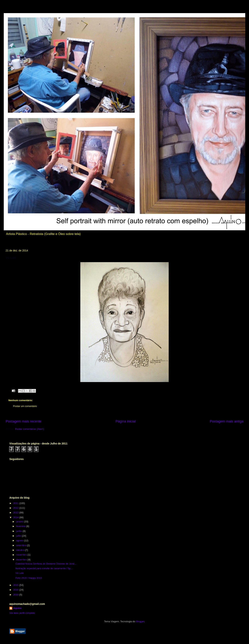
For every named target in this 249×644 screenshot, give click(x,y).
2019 (16, 595)
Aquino (17, 608)
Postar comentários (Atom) (30, 429)
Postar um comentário (25, 406)
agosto (20, 540)
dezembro (22, 560)
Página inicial (126, 421)
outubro (21, 550)
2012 (16, 508)
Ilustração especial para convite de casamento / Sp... (44, 568)
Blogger (140, 621)
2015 (16, 585)
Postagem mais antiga (227, 421)
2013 (16, 513)
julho (19, 536)
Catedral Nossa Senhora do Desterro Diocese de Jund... (46, 564)
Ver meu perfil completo (22, 613)
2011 (16, 503)
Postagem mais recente (23, 421)
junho (19, 531)
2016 (16, 590)
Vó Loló (19, 573)
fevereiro (21, 526)
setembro (22, 545)
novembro (22, 555)
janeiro (20, 522)
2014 (16, 517)
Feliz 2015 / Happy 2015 (29, 578)
